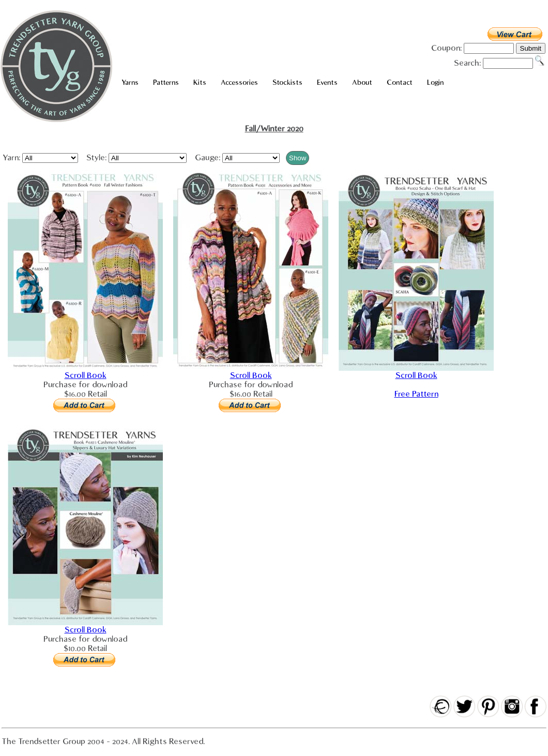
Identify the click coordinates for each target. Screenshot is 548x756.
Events (327, 82)
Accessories (239, 82)
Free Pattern (416, 394)
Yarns (130, 82)
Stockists (287, 82)
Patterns (166, 82)
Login (435, 82)
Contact (400, 82)
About (362, 82)
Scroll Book (86, 375)
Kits (200, 82)
